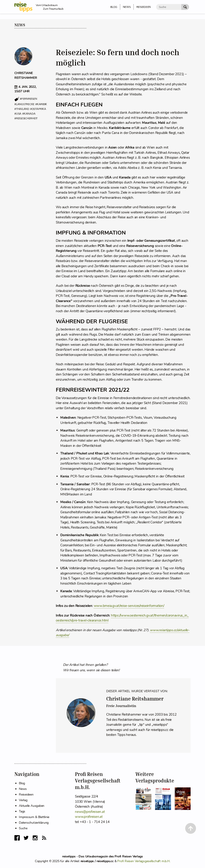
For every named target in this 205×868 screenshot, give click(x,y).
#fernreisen (28, 99)
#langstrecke (24, 104)
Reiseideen (26, 795)
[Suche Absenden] (185, 7)
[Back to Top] (191, 828)
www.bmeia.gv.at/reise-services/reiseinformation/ (129, 606)
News (20, 25)
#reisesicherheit (26, 118)
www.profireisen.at (89, 817)
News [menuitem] (127, 7)
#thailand (22, 109)
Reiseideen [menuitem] (144, 7)
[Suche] (169, 7)
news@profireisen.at (90, 812)
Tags (22, 811)
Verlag (23, 800)
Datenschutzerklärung (34, 823)
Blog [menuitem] (114, 7)
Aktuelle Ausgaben (32, 806)
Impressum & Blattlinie (34, 817)
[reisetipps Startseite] (25, 7)
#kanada (29, 114)
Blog (22, 783)
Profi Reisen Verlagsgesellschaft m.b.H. (144, 861)
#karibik (41, 104)
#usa (18, 114)
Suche (23, 828)
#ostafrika (38, 109)
